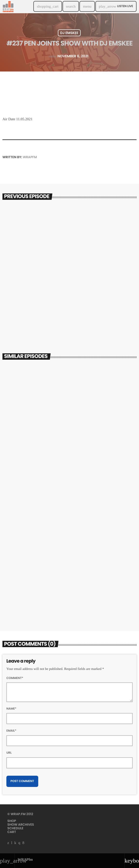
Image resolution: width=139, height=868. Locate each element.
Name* (11, 709)
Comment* (15, 678)
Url (9, 753)
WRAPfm (30, 157)
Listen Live (116, 6)
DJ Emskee (69, 33)
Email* (11, 731)
